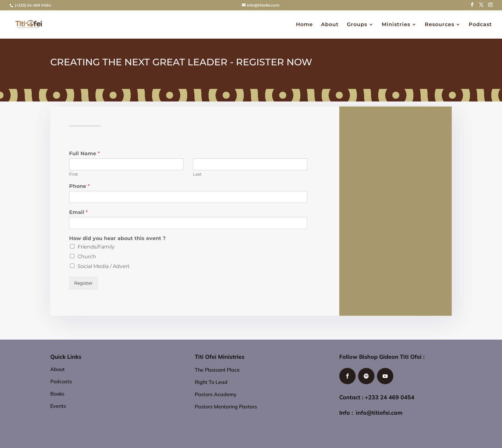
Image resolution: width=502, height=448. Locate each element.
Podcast (480, 25)
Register (83, 283)
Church (87, 257)
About (330, 25)
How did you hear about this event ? (117, 238)
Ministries (396, 25)
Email (78, 212)
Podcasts (61, 381)
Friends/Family (96, 247)
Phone (79, 186)
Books (57, 394)
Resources (439, 25)
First (74, 174)
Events (58, 406)
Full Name (84, 153)
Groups (357, 25)
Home (304, 25)
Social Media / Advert (104, 266)
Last (197, 174)
